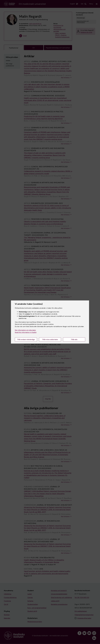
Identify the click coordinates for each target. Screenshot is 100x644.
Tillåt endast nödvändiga (26, 339)
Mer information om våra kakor (25, 330)
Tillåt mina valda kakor (50, 339)
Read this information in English (26, 332)
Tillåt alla (74, 339)
